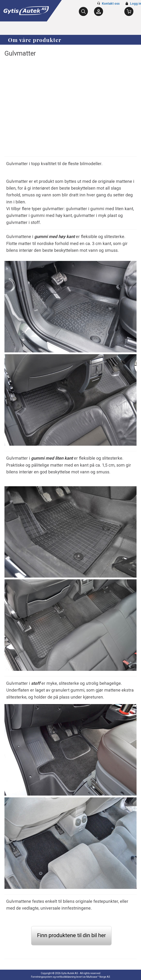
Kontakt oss (111, 3)
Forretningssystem (42, 977)
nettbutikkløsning (66, 977)
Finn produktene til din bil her (71, 935)
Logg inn (134, 3)
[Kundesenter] (99, 11)
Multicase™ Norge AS (98, 977)
